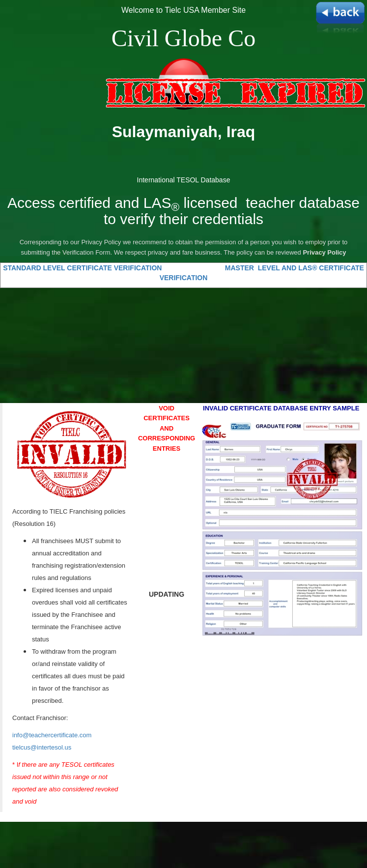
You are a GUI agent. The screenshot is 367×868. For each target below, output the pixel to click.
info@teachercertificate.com (52, 735)
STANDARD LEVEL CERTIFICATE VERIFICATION (83, 268)
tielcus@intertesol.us (42, 747)
